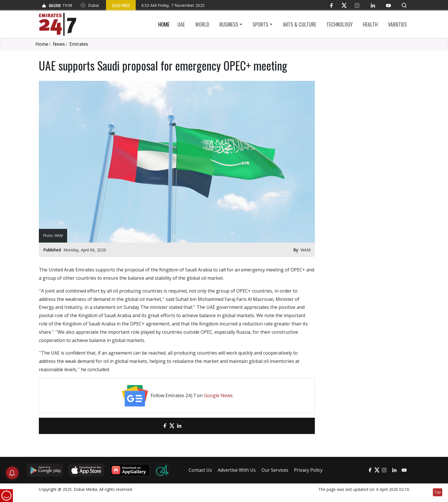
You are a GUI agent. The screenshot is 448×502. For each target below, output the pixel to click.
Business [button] (229, 24)
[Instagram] (357, 5)
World (202, 24)
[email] (155, 426)
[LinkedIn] (373, 5)
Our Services (275, 470)
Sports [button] (260, 24)
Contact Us (200, 470)
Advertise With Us (237, 470)
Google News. (219, 395)
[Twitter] (344, 5)
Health (370, 24)
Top (438, 492)
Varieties (397, 24)
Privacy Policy (308, 470)
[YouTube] (388, 5)
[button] (404, 5)
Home (164, 24)
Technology (340, 24)
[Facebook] (331, 5)
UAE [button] (181, 24)
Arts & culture (300, 24)
